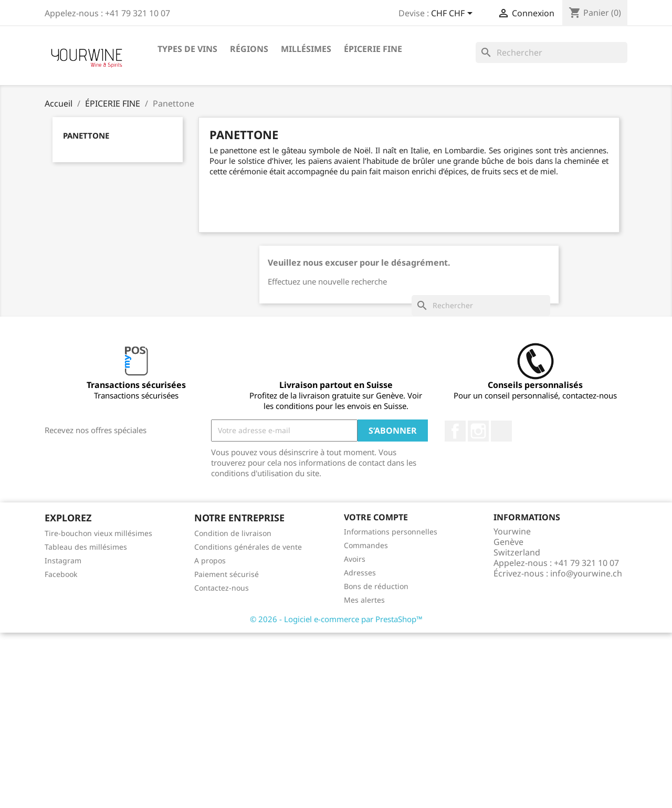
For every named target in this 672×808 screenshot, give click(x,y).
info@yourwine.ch (586, 573)
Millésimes (306, 49)
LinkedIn (501, 431)
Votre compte (376, 517)
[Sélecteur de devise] (454, 14)
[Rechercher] (552, 53)
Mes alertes (364, 600)
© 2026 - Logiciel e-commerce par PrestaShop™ (336, 619)
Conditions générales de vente (248, 547)
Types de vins (187, 49)
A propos (210, 560)
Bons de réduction (376, 586)
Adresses (360, 573)
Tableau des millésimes (86, 547)
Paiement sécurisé (227, 574)
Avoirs (355, 559)
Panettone (86, 135)
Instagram (478, 431)
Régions (249, 49)
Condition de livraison (233, 533)
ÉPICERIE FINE (373, 49)
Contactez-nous (222, 588)
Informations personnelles (391, 532)
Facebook (455, 431)
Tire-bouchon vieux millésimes (98, 533)
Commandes (366, 545)
